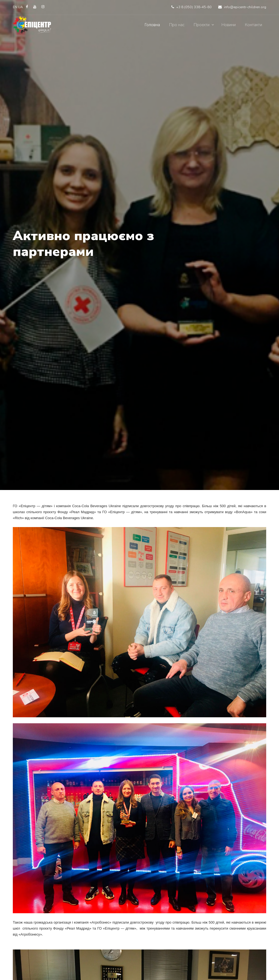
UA (21, 7)
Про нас (177, 25)
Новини (229, 25)
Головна (152, 25)
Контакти (254, 25)
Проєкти (202, 25)
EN (15, 7)
